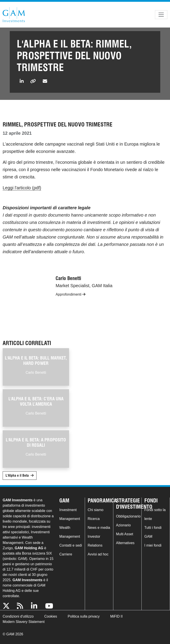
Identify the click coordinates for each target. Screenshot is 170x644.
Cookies (51, 616)
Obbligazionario (128, 516)
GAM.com (14, 15)
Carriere (66, 554)
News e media (99, 528)
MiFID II (116, 616)
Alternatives (125, 543)
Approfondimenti (71, 294)
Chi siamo (96, 510)
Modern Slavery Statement (24, 622)
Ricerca (94, 519)
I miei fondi (153, 545)
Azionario (123, 525)
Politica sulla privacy (84, 616)
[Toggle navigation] (161, 15)
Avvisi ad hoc (98, 554)
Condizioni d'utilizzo (18, 616)
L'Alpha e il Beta (17, 475)
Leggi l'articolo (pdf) (22, 188)
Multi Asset (125, 534)
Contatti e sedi (71, 545)
